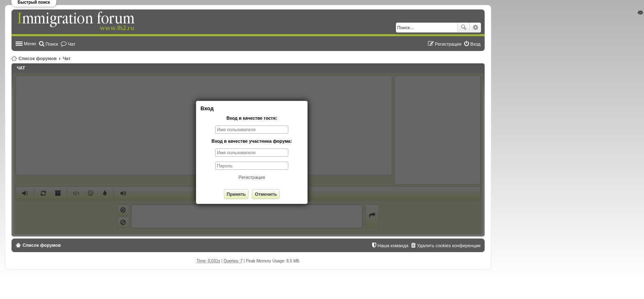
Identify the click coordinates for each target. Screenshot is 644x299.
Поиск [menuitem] (52, 44)
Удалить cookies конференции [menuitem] (449, 246)
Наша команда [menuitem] (393, 246)
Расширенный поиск (475, 28)
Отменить (266, 194)
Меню (30, 44)
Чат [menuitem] (71, 44)
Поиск (464, 28)
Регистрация (252, 177)
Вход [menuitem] (475, 44)
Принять (236, 194)
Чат (67, 58)
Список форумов (38, 58)
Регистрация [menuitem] (448, 44)
